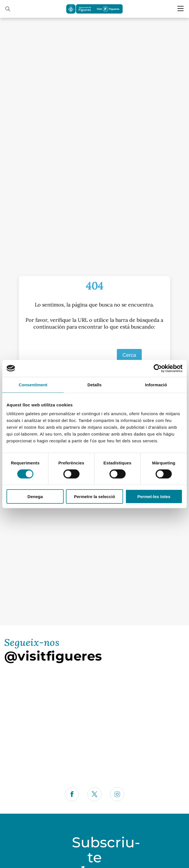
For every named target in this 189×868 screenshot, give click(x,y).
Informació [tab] (156, 384)
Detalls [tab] (94, 384)
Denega (35, 497)
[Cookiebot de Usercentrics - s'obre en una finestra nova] (158, 368)
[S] (80, 355)
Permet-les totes (154, 497)
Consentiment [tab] (33, 384)
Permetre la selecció (94, 497)
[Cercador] (8, 9)
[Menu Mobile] (181, 8)
